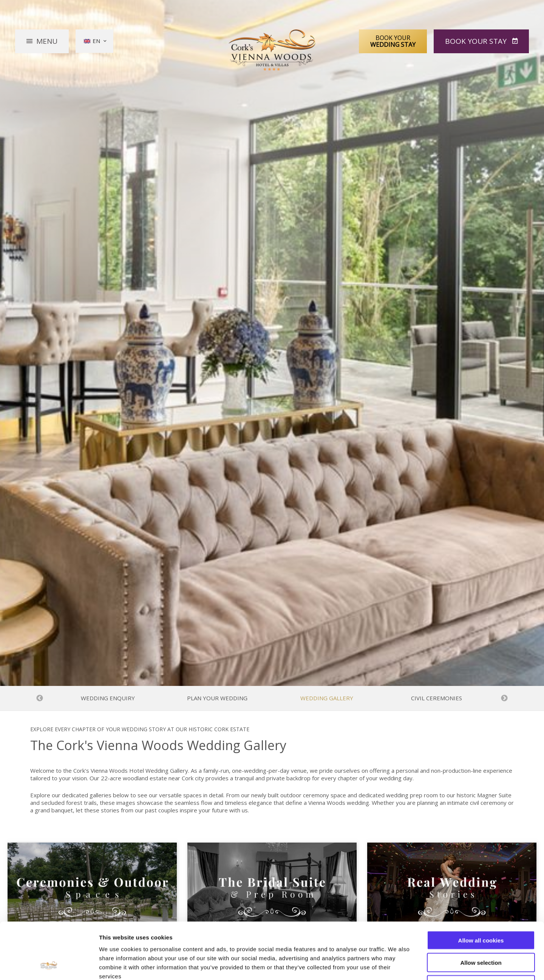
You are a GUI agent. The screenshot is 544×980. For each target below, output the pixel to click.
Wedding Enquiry (108, 698)
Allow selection (481, 910)
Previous (40, 698)
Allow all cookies (481, 887)
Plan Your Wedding (217, 698)
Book (477, 41)
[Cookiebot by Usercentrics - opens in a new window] (49, 965)
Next (504, 698)
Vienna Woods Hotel (272, 50)
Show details (396, 965)
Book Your (393, 41)
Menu (47, 41)
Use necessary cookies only (481, 932)
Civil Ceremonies (437, 698)
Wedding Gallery (327, 698)
